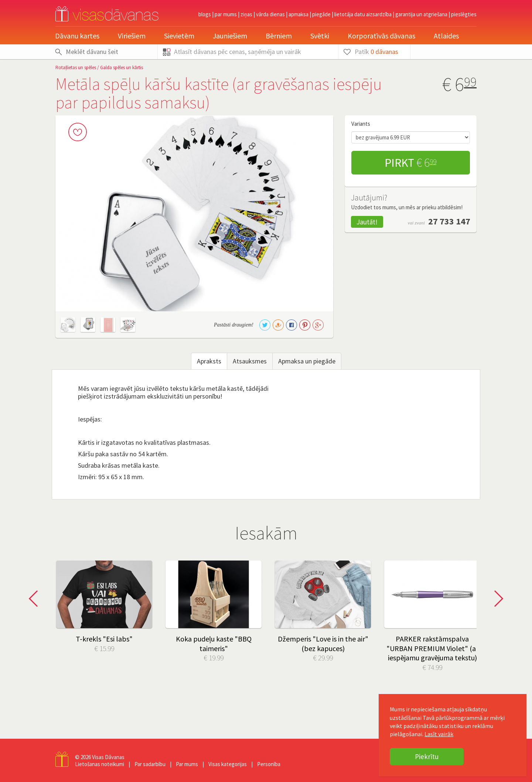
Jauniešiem (230, 36)
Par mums (226, 14)
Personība (269, 764)
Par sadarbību (150, 764)
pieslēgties (464, 14)
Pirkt (410, 163)
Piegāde (321, 14)
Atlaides (446, 36)
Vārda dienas (270, 14)
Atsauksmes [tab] (250, 361)
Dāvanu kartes (77, 36)
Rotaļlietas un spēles (76, 67)
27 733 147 (449, 221)
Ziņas (246, 14)
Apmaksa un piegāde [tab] (307, 361)
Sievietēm (179, 36)
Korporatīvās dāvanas (381, 36)
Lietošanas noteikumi (100, 764)
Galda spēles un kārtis (122, 67)
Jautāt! (367, 222)
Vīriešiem (132, 36)
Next (497, 599)
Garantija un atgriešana (421, 14)
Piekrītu (427, 756)
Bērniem (279, 36)
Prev (35, 599)
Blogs (205, 14)
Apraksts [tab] (209, 361)
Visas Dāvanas (108, 757)
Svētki (320, 36)
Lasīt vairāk (439, 734)
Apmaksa (299, 14)
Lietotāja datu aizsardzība (363, 14)
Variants (361, 124)
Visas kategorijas (228, 764)
